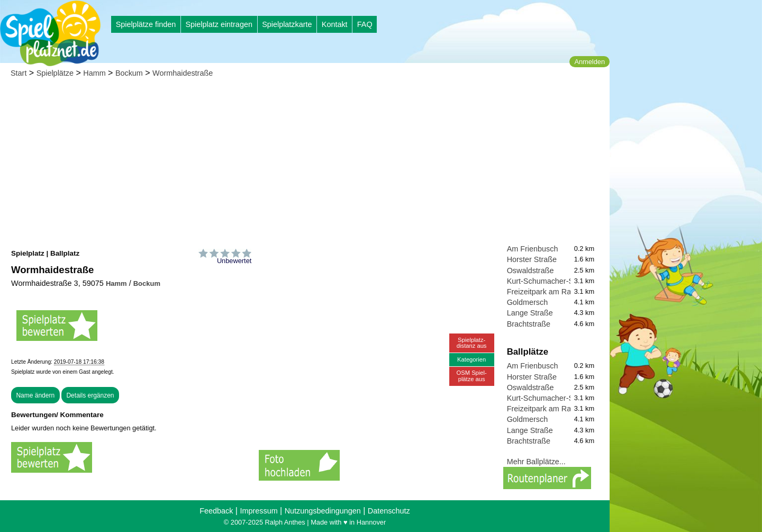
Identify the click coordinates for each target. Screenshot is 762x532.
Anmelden (589, 62)
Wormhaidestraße (183, 73)
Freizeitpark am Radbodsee (554, 292)
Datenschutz (389, 511)
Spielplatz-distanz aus (472, 343)
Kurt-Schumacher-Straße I (551, 281)
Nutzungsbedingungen (323, 511)
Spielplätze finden (146, 24)
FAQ (365, 24)
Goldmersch (528, 302)
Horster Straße (532, 259)
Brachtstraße (529, 324)
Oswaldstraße (530, 270)
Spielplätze (55, 73)
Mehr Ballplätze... (536, 462)
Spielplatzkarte (287, 24)
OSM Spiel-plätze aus (472, 376)
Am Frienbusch (533, 249)
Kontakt (335, 24)
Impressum (258, 511)
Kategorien (471, 359)
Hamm (94, 73)
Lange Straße (530, 313)
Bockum (129, 73)
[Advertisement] (305, 164)
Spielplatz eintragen (219, 24)
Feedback (216, 511)
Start (19, 73)
